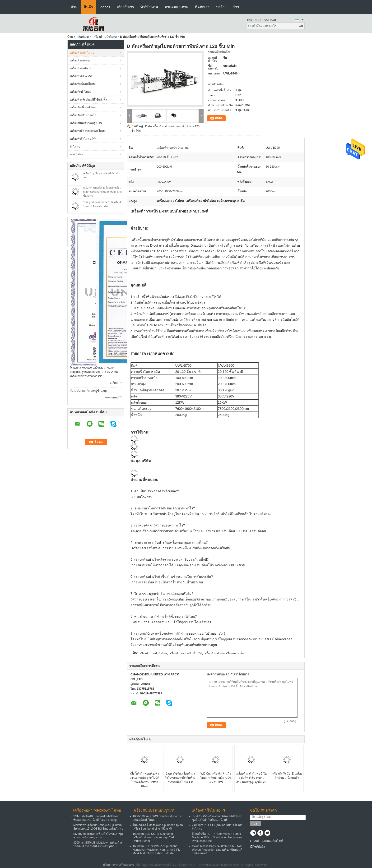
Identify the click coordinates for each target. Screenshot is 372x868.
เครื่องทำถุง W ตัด (81, 76)
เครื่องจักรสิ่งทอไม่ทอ (83, 107)
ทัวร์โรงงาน (149, 7)
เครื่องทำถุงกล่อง (80, 60)
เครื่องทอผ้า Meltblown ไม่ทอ (88, 131)
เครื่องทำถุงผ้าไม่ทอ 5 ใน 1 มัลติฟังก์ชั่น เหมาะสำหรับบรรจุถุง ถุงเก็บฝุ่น (251, 778)
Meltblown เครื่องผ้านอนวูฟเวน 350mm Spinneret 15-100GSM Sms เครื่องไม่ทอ (98, 827)
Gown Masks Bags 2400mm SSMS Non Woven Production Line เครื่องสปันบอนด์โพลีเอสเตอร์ (217, 850)
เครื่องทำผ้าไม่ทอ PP (83, 139)
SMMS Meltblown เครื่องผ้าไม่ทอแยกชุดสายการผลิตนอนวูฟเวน (98, 836)
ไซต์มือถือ (258, 847)
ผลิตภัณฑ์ (83, 37)
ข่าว (236, 7)
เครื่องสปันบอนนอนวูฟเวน (86, 123)
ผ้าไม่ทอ (75, 147)
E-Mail (255, 841)
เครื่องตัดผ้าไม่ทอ (81, 92)
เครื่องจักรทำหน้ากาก (83, 115)
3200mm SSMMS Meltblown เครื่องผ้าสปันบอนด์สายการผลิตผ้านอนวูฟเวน (98, 844)
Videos (105, 7)
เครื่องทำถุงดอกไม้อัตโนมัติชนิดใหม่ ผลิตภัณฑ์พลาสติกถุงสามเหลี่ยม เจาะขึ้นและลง (103, 192)
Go (301, 26)
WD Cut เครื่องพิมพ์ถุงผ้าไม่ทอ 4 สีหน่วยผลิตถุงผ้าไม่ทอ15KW (216, 778)
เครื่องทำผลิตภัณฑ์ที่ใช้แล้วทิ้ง (88, 100)
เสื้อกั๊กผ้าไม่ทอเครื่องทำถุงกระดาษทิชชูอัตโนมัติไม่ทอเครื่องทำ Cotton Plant (144, 780)
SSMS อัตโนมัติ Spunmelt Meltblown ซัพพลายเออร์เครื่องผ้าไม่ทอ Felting (96, 818)
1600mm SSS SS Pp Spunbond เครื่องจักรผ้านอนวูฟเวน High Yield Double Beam (154, 837)
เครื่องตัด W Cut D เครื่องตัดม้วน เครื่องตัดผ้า (287, 776)
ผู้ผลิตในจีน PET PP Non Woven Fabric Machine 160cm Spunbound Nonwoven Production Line (217, 837)
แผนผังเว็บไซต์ (272, 841)
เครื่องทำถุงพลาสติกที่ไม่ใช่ (185, 653)
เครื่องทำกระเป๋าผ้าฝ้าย (153, 653)
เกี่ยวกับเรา (125, 7)
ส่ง (255, 824)
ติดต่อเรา (202, 7)
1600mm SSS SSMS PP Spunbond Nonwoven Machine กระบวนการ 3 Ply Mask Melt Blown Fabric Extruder (156, 850)
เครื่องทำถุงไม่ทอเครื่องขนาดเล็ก (224, 653)
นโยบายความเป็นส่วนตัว (118, 865)
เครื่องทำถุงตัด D (80, 68)
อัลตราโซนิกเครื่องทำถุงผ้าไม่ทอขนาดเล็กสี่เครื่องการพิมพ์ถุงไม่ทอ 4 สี (180, 778)
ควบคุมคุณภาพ (177, 7)
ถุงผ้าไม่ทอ (77, 154)
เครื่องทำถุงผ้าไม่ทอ (105, 37)
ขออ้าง (221, 7)
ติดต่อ (219, 118)
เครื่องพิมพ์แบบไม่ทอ (83, 84)
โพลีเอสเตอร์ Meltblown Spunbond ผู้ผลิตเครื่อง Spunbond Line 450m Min (158, 827)
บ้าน (74, 7)
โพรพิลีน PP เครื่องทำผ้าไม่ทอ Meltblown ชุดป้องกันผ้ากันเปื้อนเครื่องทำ (217, 818)
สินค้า (88, 7)
